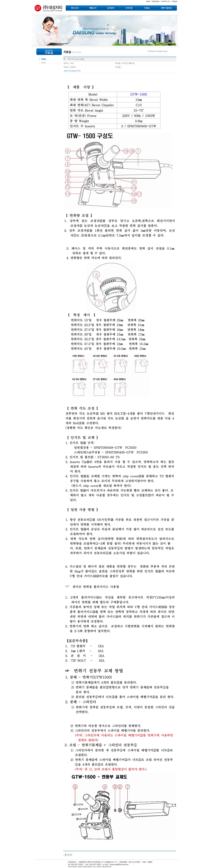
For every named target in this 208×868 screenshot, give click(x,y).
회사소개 (75, 8)
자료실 (147, 8)
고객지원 (129, 8)
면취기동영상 (166, 8)
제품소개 (93, 8)
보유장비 (111, 8)
